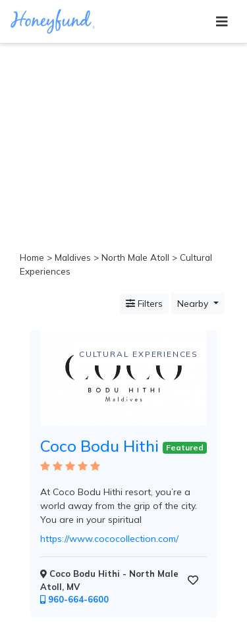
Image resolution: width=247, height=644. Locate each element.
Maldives (73, 257)
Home (32, 257)
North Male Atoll (135, 257)
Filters (144, 304)
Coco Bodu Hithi (99, 446)
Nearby (194, 304)
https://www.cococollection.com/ (109, 539)
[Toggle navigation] (222, 22)
